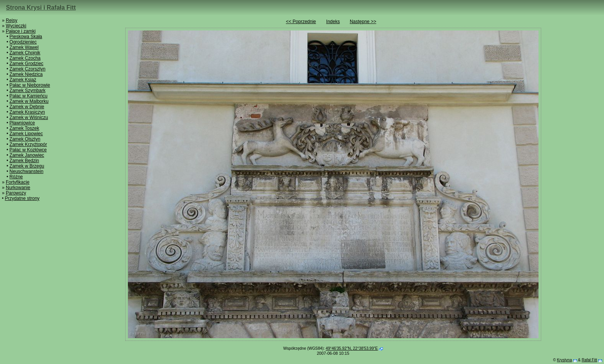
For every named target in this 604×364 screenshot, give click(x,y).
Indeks (333, 22)
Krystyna (565, 360)
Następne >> (363, 22)
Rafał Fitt (589, 360)
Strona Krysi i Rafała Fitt (41, 8)
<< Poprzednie (301, 22)
